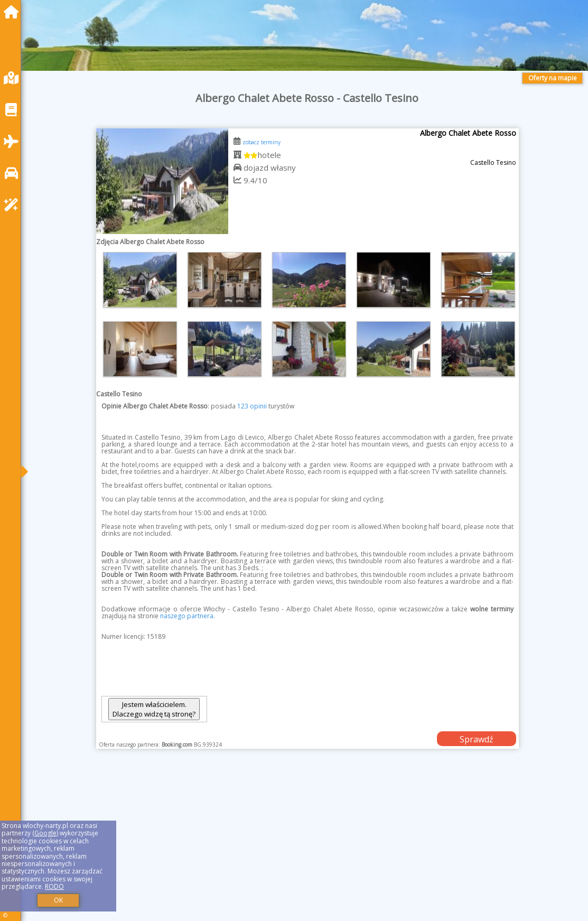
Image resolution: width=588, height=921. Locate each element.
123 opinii (252, 406)
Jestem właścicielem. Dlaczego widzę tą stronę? (154, 709)
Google (45, 833)
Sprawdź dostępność (477, 740)
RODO (54, 886)
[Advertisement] (307, 848)
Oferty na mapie (553, 78)
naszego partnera (187, 616)
